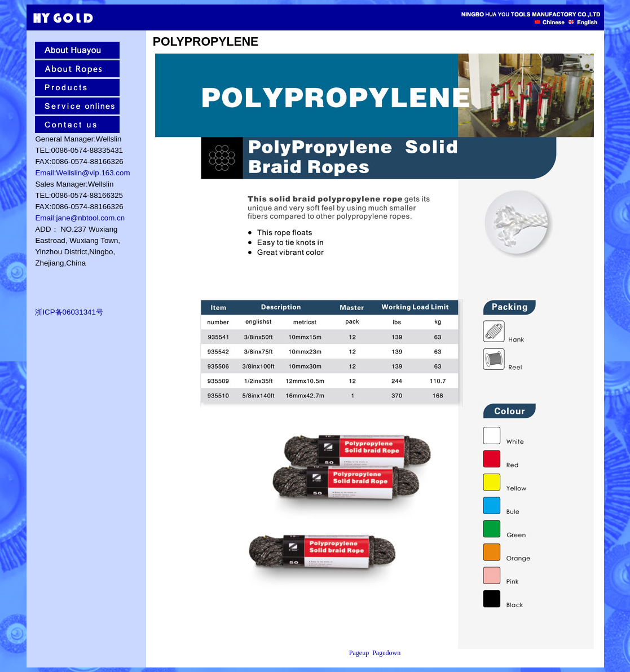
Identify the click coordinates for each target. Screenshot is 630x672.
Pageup (359, 653)
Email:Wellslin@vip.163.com (82, 173)
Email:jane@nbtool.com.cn (80, 218)
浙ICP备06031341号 (69, 312)
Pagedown (386, 653)
